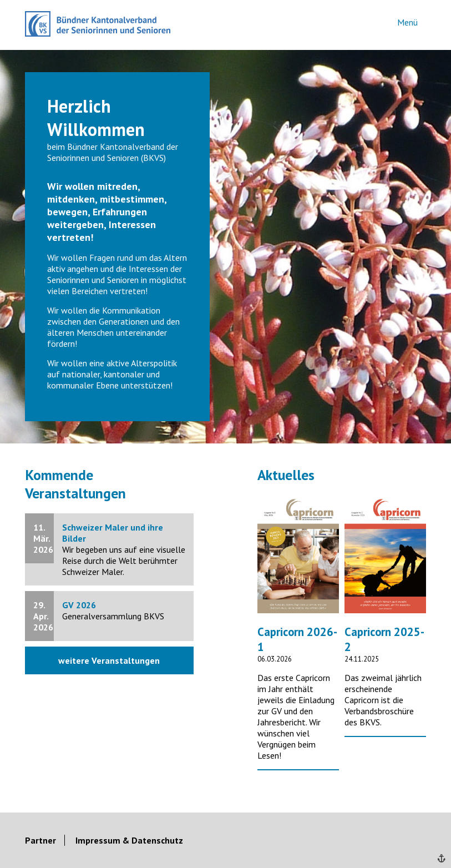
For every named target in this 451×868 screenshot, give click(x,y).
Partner (40, 840)
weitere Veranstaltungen (109, 660)
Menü (407, 22)
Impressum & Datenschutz (129, 840)
